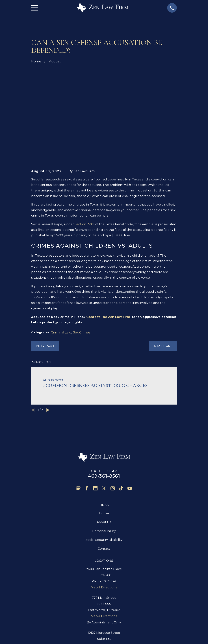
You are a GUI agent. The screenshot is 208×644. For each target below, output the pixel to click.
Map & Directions (104, 531)
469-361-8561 (104, 420)
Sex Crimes (82, 276)
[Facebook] (87, 433)
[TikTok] (121, 433)
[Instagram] (113, 433)
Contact (104, 493)
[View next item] (48, 354)
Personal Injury (104, 475)
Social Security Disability (104, 484)
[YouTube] (130, 433)
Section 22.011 (85, 168)
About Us (104, 466)
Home (104, 457)
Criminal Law (61, 276)
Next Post (163, 290)
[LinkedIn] (96, 433)
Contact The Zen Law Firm (109, 261)
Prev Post (45, 290)
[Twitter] (104, 433)
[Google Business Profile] (78, 433)
